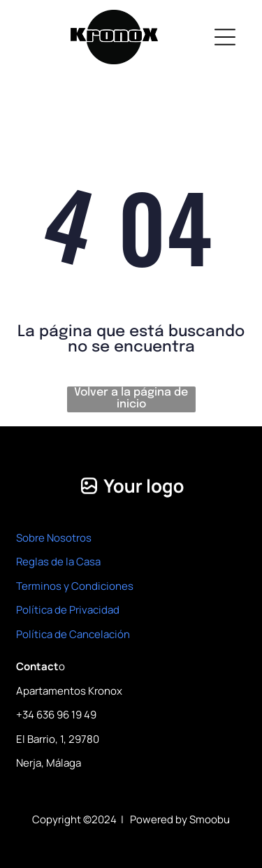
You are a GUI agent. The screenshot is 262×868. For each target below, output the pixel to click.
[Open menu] (225, 37)
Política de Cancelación (73, 634)
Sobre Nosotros (54, 538)
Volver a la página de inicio (131, 398)
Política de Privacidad (68, 610)
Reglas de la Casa (58, 562)
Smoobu (210, 819)
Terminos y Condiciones (75, 586)
